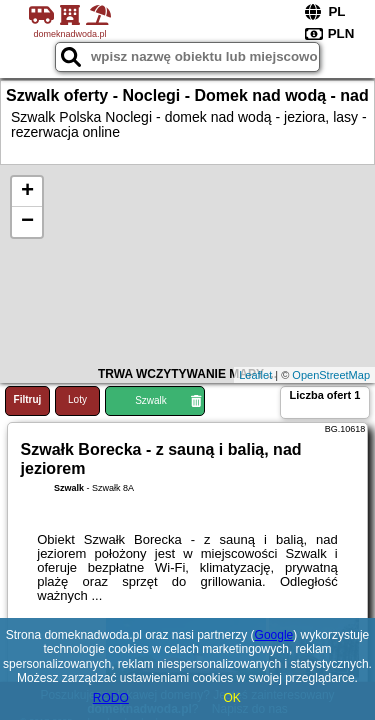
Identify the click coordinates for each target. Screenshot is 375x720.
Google (274, 635)
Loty (77, 399)
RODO (111, 698)
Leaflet (255, 375)
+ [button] (27, 192)
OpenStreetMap (331, 375)
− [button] (27, 222)
